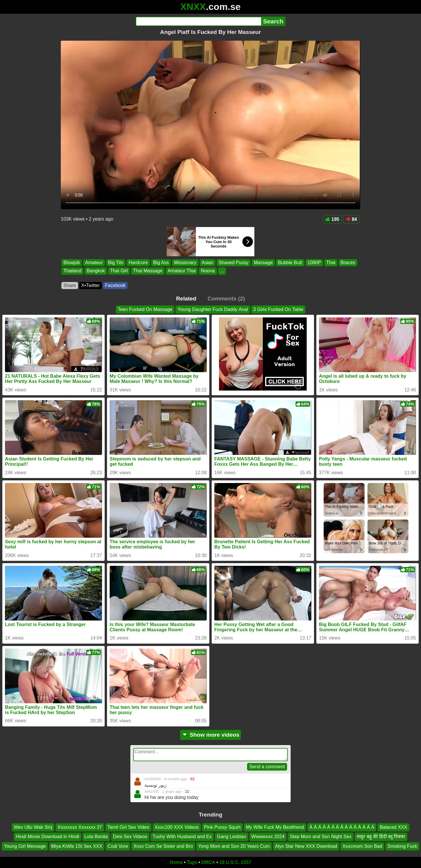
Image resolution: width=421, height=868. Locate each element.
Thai (331, 263)
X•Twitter (90, 285)
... (222, 271)
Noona (208, 271)
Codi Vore (118, 846)
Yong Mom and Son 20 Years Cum (234, 846)
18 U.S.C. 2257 (235, 862)
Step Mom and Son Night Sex (321, 837)
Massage (263, 263)
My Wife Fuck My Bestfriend (275, 827)
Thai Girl (119, 271)
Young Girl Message (25, 846)
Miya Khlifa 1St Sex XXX (77, 846)
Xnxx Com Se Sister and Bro (163, 846)
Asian (208, 263)
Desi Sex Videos (130, 837)
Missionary (185, 263)
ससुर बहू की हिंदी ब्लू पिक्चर (381, 837)
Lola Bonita (96, 837)
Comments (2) (226, 299)
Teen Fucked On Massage (145, 309)
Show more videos (211, 735)
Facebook (115, 285)
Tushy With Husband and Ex (182, 837)
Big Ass (161, 263)
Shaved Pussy (234, 263)
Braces (348, 263)
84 (351, 219)
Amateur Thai (182, 271)
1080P (314, 263)
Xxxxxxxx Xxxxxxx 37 (80, 827)
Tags (192, 862)
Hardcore (138, 263)
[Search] (198, 21)
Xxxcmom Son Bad (362, 846)
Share (70, 285)
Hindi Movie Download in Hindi (48, 837)
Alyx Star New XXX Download (306, 846)
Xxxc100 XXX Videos (177, 827)
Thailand (72, 271)
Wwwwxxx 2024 (268, 837)
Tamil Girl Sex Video (128, 827)
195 (332, 219)
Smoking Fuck (402, 846)
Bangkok (96, 271)
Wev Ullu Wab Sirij (33, 827)
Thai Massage (148, 271)
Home (176, 862)
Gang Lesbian (232, 837)
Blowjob (72, 263)
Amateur (94, 263)
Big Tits (116, 263)
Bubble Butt (290, 263)
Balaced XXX (393, 827)
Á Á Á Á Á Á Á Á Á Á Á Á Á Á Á (342, 827)
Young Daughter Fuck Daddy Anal (213, 309)
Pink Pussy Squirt (222, 827)
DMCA (208, 862)
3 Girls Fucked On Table (278, 309)
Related (186, 299)
